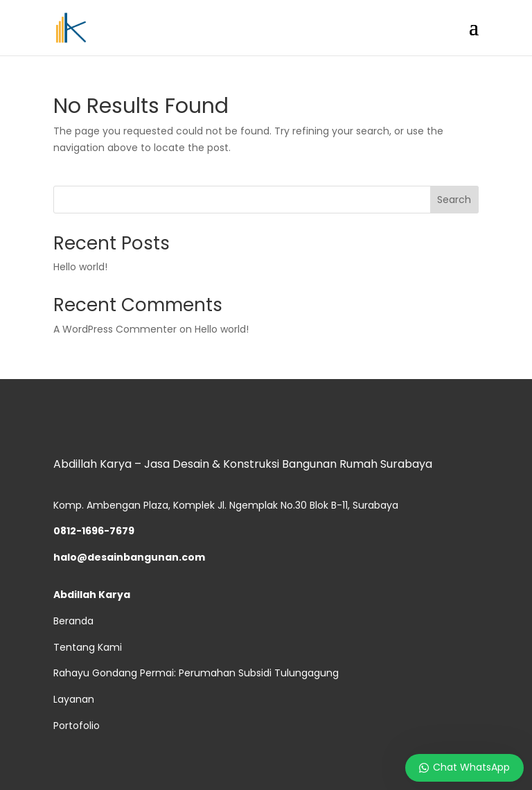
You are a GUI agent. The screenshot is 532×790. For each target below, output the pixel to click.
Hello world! (80, 267)
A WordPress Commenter (115, 329)
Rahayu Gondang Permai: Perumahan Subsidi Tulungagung (196, 673)
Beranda (73, 621)
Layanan (74, 699)
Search (454, 200)
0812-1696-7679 (94, 531)
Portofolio (77, 726)
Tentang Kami (88, 647)
